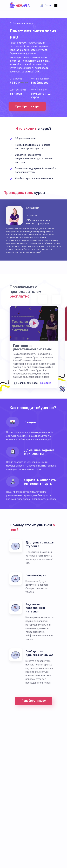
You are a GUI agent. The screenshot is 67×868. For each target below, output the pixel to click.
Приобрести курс (27, 106)
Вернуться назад (23, 23)
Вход (48, 5)
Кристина (46, 383)
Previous (43, 299)
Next (56, 299)
